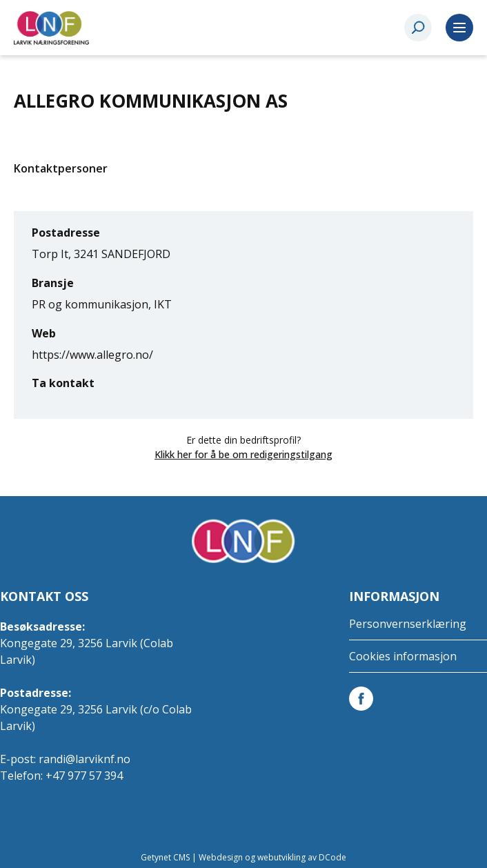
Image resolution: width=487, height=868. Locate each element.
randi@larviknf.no (85, 759)
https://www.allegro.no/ (92, 355)
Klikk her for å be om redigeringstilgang (243, 454)
